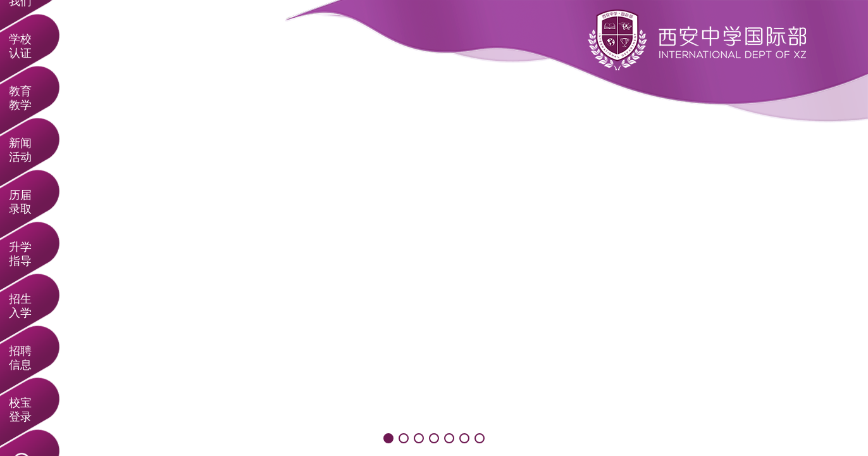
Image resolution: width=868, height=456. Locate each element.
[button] (388, 438)
